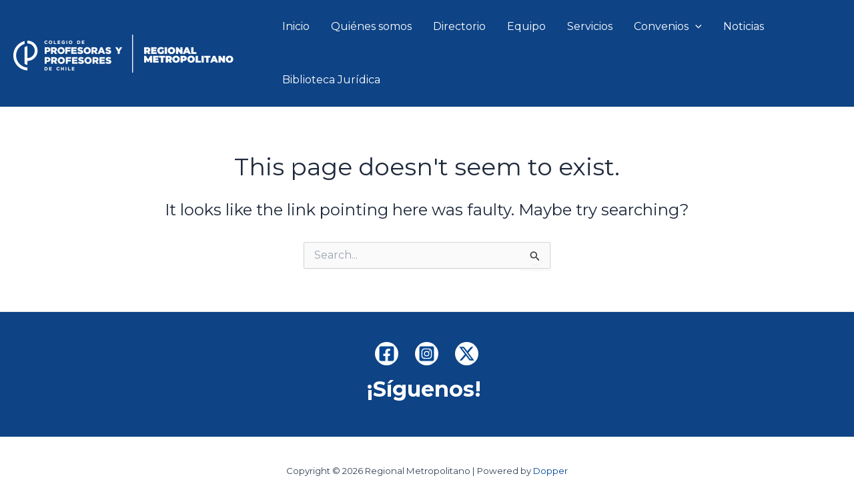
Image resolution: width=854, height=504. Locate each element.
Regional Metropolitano (251, 53)
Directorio (459, 26)
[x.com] (467, 354)
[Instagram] (427, 354)
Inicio (296, 26)
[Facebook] (387, 354)
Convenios (668, 27)
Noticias (744, 26)
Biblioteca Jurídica (331, 80)
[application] (695, 27)
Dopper (550, 471)
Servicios (590, 26)
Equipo (526, 26)
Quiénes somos (371, 26)
